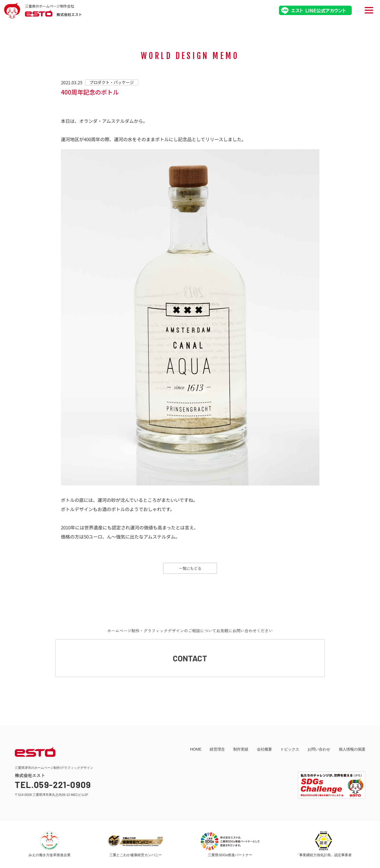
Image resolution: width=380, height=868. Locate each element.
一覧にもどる (190, 568)
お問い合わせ (319, 749)
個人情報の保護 (352, 749)
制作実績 (241, 749)
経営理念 (217, 749)
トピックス (290, 749)
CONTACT (190, 658)
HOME (196, 749)
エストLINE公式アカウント (315, 10)
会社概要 (264, 749)
